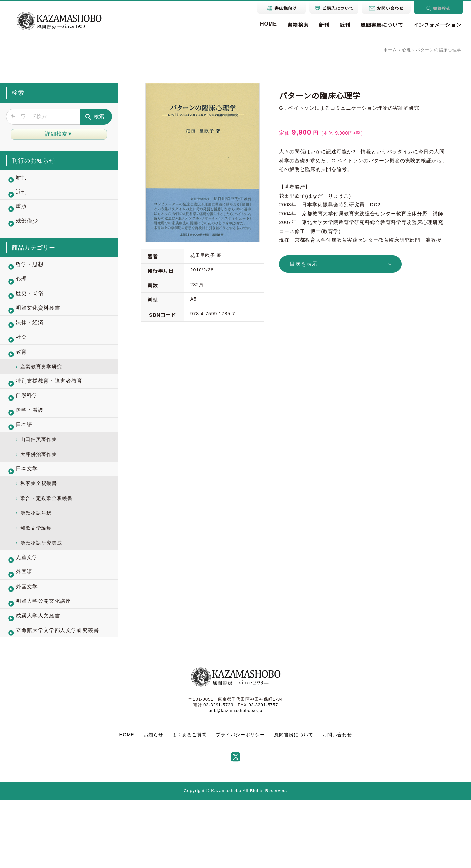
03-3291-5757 (263, 773)
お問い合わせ (337, 803)
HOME (262, 24)
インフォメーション (436, 25)
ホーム (390, 50)
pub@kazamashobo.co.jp (235, 779)
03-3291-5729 (218, 773)
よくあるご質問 (190, 803)
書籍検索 (292, 25)
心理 (407, 50)
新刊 (319, 25)
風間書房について (379, 25)
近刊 (340, 25)
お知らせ (153, 803)
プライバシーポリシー (240, 803)
